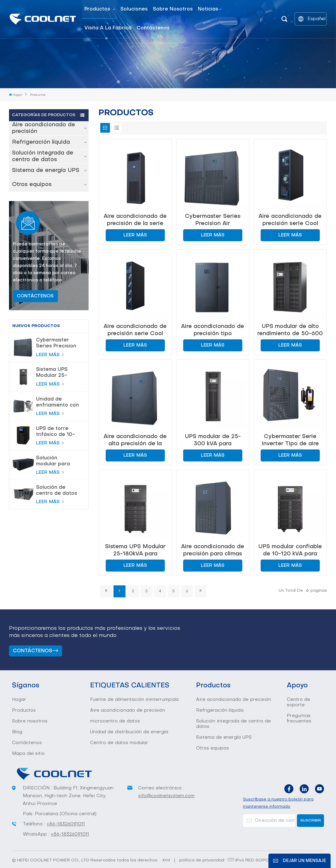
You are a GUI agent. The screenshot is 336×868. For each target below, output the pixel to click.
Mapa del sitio (28, 754)
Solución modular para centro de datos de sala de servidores (57, 461)
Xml (166, 860)
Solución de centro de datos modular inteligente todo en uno (57, 491)
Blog (17, 732)
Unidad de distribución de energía (129, 732)
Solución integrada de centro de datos (43, 156)
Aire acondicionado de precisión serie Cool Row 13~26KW (135, 330)
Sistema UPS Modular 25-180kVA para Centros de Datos (52, 373)
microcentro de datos (115, 721)
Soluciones (134, 9)
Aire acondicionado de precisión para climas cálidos (213, 550)
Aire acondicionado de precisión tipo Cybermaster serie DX (213, 330)
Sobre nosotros (173, 9)
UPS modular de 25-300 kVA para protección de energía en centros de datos (213, 440)
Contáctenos (153, 28)
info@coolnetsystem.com (166, 796)
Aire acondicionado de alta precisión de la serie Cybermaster (135, 440)
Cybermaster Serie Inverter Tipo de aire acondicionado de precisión (290, 440)
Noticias (208, 9)
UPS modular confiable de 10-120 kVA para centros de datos (290, 550)
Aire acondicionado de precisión (44, 128)
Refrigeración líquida (41, 142)
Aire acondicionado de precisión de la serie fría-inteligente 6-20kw (135, 220)
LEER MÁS (50, 355)
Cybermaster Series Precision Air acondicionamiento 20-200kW (60, 344)
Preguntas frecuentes (299, 719)
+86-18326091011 (66, 824)
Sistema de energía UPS (46, 171)
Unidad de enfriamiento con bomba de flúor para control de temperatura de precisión (58, 403)
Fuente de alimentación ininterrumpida (134, 700)
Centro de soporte (298, 702)
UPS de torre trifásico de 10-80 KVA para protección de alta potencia (56, 432)
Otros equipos (32, 185)
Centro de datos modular (119, 743)
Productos (98, 9)
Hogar (16, 95)
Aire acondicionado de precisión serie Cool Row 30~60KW (290, 220)
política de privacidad (202, 860)
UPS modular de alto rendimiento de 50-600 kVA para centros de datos (290, 330)
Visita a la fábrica (108, 28)
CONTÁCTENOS (35, 296)
